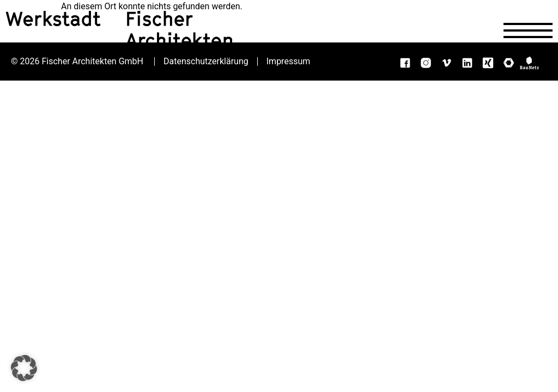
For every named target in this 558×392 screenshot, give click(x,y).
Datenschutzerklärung (206, 62)
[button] (24, 368)
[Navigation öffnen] (528, 30)
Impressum (289, 62)
